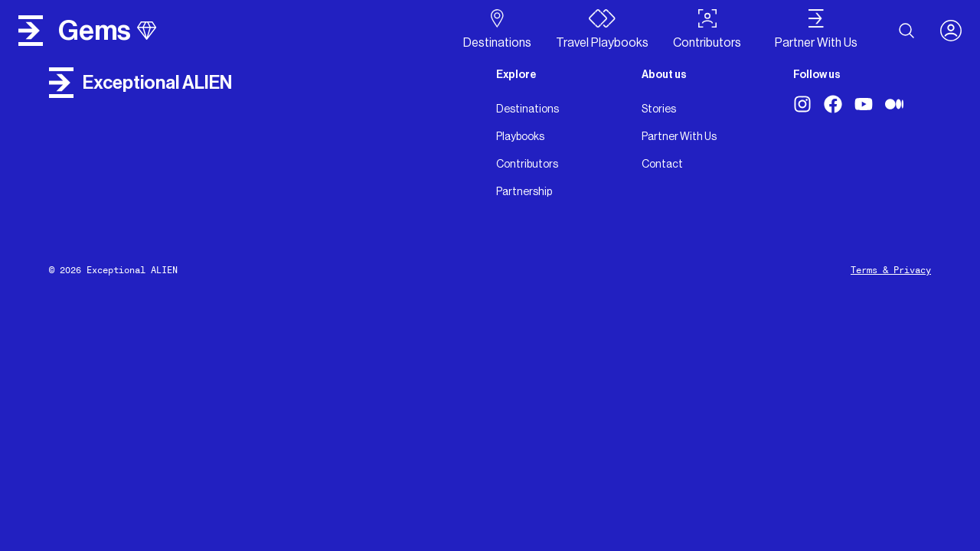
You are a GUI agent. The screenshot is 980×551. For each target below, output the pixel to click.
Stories (659, 109)
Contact (662, 164)
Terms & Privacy (891, 270)
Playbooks (520, 136)
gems (107, 31)
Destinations (528, 109)
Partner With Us (679, 136)
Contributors (527, 164)
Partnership (524, 191)
